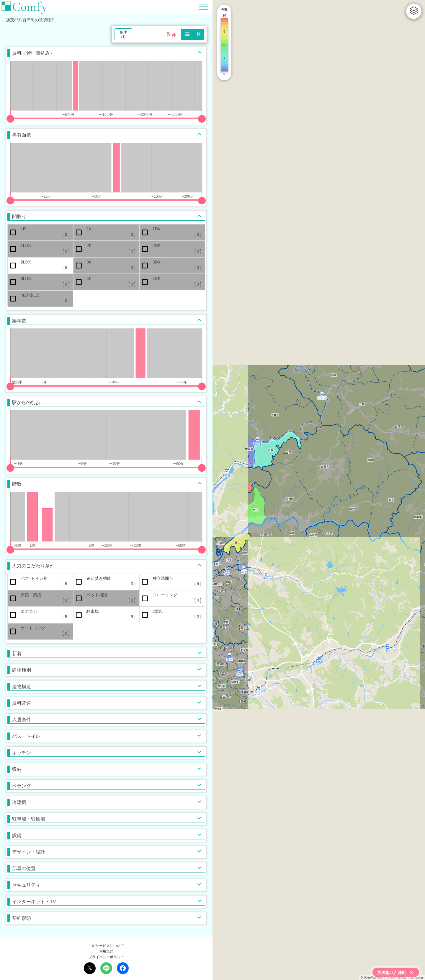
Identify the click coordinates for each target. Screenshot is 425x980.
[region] (319, 490)
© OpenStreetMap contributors (403, 977)
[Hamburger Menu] (203, 7)
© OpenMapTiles (372, 977)
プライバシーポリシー (106, 957)
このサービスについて (106, 946)
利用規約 (106, 951)
